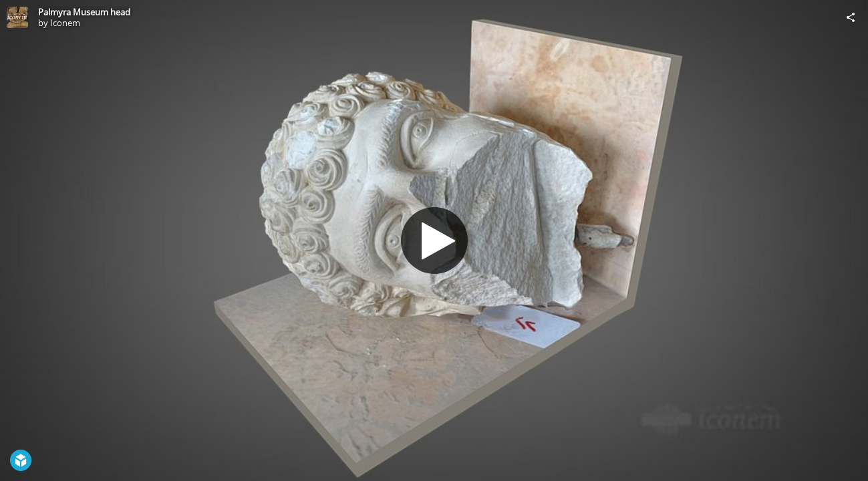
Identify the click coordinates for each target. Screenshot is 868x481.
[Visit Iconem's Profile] (17, 17)
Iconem (65, 23)
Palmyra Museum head (84, 12)
